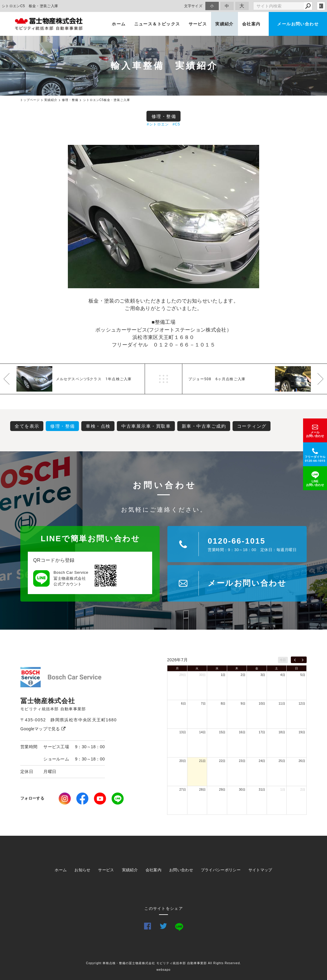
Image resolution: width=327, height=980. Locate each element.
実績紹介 (224, 24)
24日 (262, 761)
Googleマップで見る (43, 729)
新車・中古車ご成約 (204, 426)
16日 (242, 732)
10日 (262, 704)
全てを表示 (27, 426)
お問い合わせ (181, 870)
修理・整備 (164, 116)
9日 (243, 704)
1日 (223, 675)
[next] (303, 660)
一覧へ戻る (163, 379)
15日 (222, 732)
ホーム (119, 24)
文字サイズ (193, 6)
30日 (202, 675)
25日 (282, 761)
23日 (242, 761)
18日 (282, 732)
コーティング (252, 426)
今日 (283, 660)
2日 (243, 675)
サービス (198, 24)
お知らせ (82, 870)
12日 (302, 704)
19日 (302, 732)
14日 (202, 732)
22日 (222, 761)
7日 (203, 704)
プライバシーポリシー (221, 870)
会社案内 (251, 24)
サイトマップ (260, 870)
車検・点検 (98, 426)
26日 (302, 761)
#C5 (176, 124)
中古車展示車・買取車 (146, 426)
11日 (282, 704)
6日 (184, 704)
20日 (183, 761)
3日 (263, 675)
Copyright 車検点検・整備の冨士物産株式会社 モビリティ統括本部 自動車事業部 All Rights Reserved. (164, 963)
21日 (202, 761)
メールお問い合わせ (298, 24)
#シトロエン (158, 124)
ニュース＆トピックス (157, 24)
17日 (262, 732)
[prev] (295, 660)
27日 (183, 790)
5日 (303, 675)
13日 (183, 732)
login (321, 6)
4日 (283, 675)
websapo (163, 970)
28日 (202, 790)
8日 (223, 704)
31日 (262, 790)
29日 (183, 675)
